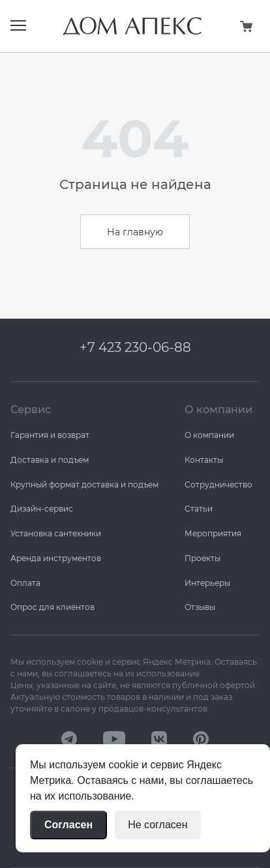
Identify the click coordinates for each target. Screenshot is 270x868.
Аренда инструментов (56, 558)
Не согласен (157, 825)
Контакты (204, 460)
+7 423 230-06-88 (135, 347)
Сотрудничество (218, 485)
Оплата (25, 583)
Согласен (68, 825)
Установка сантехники (56, 533)
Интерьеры (207, 583)
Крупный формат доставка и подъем (84, 485)
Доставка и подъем (50, 460)
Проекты (202, 558)
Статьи (199, 509)
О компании (209, 435)
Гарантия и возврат (50, 435)
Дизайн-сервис (42, 509)
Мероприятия (213, 533)
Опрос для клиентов (52, 607)
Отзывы (200, 607)
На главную (135, 232)
